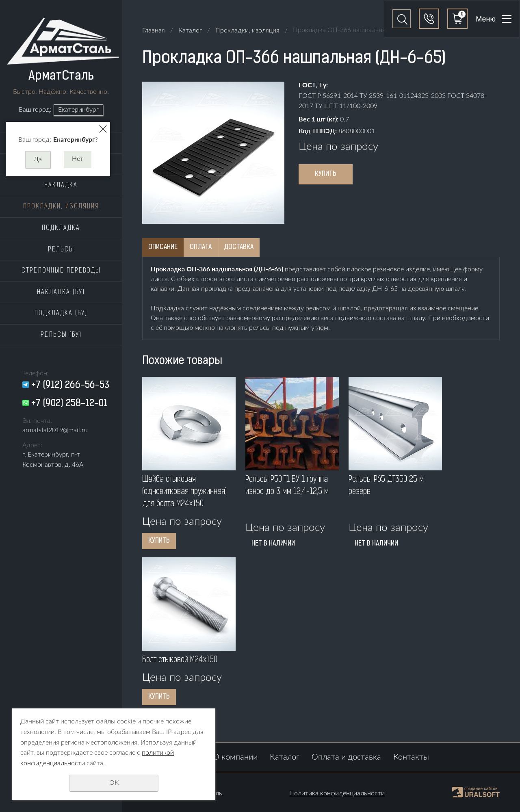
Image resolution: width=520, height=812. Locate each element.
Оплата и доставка (346, 757)
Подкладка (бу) (61, 314)
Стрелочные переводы (61, 271)
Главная (154, 30)
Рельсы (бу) (61, 335)
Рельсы (61, 250)
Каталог (190, 30)
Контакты (411, 757)
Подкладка (61, 228)
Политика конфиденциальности (337, 793)
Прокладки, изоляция (61, 207)
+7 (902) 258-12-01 (69, 404)
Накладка (61, 186)
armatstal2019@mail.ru (55, 430)
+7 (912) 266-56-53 (70, 385)
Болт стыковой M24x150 (180, 660)
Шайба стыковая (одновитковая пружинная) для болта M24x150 (184, 492)
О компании (235, 757)
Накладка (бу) (61, 292)
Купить (326, 174)
